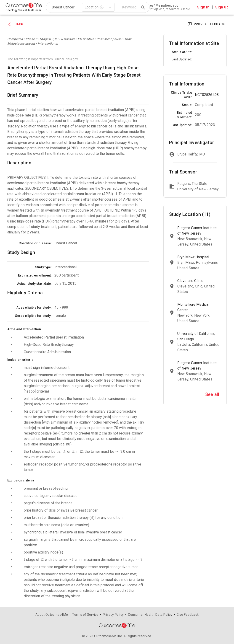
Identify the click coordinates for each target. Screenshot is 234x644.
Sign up (222, 7)
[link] (152, 7)
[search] (128, 7)
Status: (187, 105)
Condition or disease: (35, 243)
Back (16, 24)
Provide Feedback (207, 24)
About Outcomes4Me (52, 615)
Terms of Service (85, 615)
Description (19, 163)
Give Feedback (188, 615)
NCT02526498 (207, 95)
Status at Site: (182, 52)
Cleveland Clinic (190, 281)
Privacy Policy (113, 615)
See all (212, 394)
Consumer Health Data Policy (150, 615)
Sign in (203, 7)
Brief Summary (23, 95)
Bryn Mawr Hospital (193, 257)
